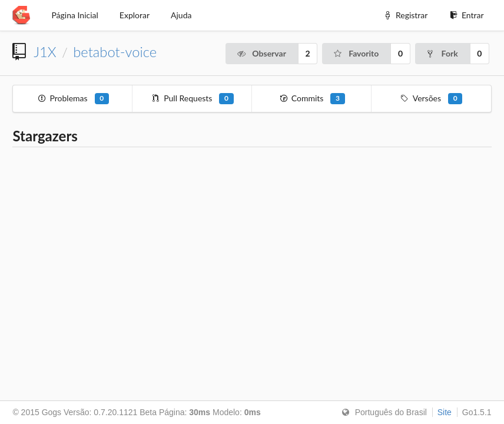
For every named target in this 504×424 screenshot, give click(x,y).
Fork (442, 53)
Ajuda (181, 15)
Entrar (466, 15)
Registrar (405, 15)
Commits (311, 99)
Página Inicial (74, 15)
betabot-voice (115, 52)
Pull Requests (193, 99)
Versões (431, 99)
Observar (261, 53)
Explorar (135, 15)
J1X (45, 52)
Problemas (73, 99)
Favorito (356, 53)
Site (445, 412)
